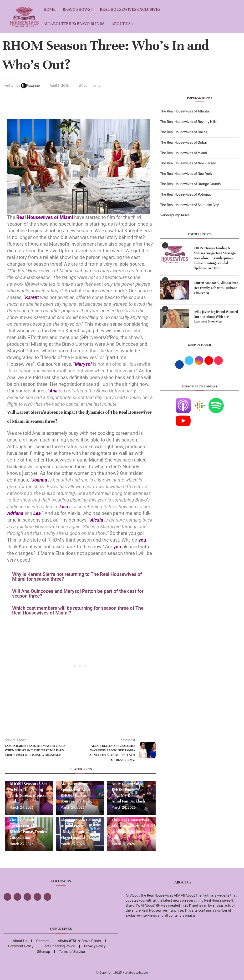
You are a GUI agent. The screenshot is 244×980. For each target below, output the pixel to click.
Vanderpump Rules (175, 215)
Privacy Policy (95, 946)
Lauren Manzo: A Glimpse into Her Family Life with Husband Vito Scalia (216, 288)
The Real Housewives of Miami (184, 153)
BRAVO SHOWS (76, 9)
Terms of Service (72, 952)
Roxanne (31, 86)
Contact (42, 941)
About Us (121, 24)
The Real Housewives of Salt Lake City (190, 205)
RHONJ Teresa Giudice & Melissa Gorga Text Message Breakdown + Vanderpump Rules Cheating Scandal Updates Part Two (215, 258)
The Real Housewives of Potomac (186, 195)
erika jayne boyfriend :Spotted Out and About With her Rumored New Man (216, 317)
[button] (80, 577)
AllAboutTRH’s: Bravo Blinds (74, 24)
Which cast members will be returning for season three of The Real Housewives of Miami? (78, 610)
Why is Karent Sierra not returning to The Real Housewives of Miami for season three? (77, 577)
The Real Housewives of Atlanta (185, 111)
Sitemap (44, 952)
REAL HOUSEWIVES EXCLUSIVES (130, 9)
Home (49, 9)
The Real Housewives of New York (186, 174)
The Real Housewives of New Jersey (188, 163)
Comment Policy (21, 946)
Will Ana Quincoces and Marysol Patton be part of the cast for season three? (78, 594)
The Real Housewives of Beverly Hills (188, 122)
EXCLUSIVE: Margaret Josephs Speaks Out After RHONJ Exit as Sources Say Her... (77, 790)
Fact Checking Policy (59, 946)
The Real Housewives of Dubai (184, 143)
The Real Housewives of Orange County (191, 184)
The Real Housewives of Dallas (184, 132)
